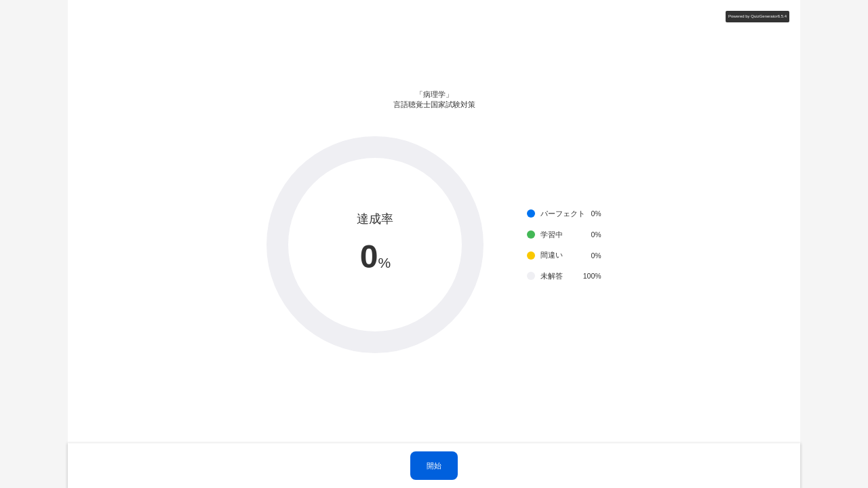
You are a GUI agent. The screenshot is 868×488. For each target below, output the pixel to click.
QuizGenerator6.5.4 (769, 16)
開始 (434, 466)
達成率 (375, 219)
